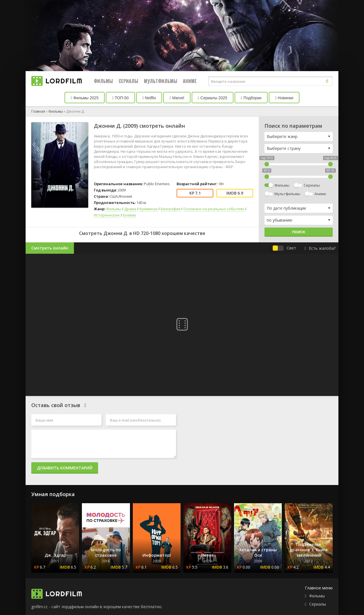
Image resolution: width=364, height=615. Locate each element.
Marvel (177, 98)
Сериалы (128, 81)
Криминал (148, 209)
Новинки (284, 98)
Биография (170, 209)
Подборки (251, 98)
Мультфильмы (161, 81)
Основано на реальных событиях (214, 209)
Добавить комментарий (65, 468)
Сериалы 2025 (213, 98)
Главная (38, 111)
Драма (130, 209)
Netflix (149, 98)
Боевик (130, 215)
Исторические (107, 215)
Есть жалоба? (320, 248)
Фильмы (103, 81)
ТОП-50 (120, 98)
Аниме (190, 81)
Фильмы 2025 (85, 98)
